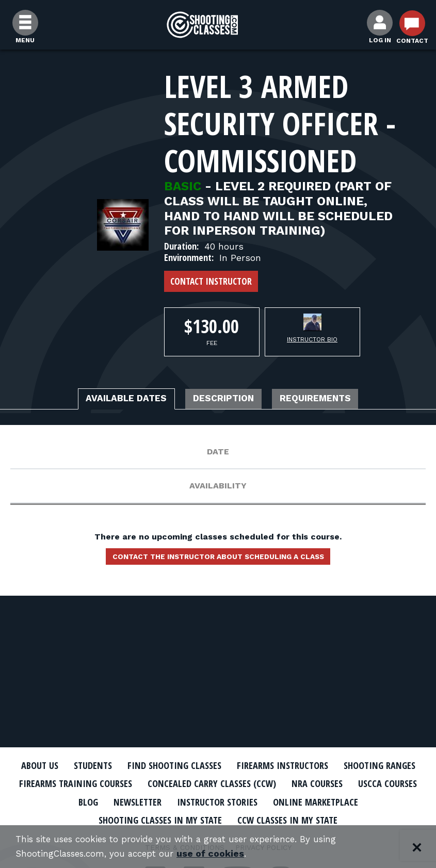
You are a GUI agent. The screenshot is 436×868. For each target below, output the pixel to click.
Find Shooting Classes (218, 765)
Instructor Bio (312, 339)
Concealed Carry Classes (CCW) (338, 783)
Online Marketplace (77, 819)
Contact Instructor (211, 281)
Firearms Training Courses (188, 783)
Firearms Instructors (337, 765)
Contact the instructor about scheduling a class (218, 560)
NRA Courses (70, 801)
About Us (69, 765)
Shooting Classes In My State (209, 819)
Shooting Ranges (68, 783)
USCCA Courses (146, 801)
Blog (206, 801)
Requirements (331, 400)
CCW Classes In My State (350, 819)
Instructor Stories (349, 801)
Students (128, 765)
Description (225, 400)
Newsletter (260, 801)
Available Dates (112, 400)
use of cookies (221, 853)
